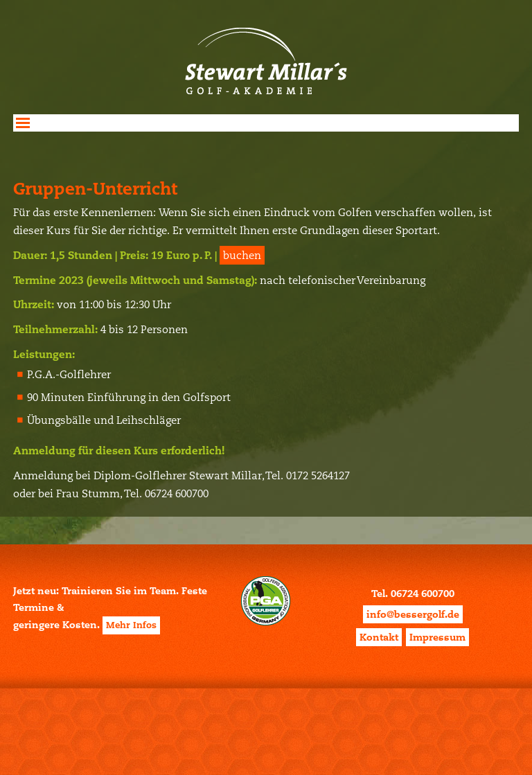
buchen (242, 255)
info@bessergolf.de (413, 614)
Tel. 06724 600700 (413, 594)
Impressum (437, 637)
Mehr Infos (131, 625)
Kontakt (379, 637)
